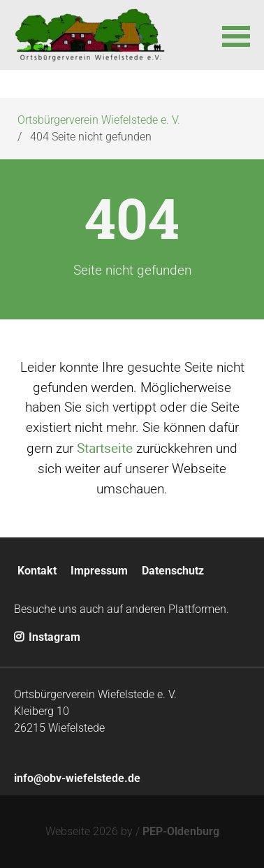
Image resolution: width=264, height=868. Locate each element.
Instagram (47, 637)
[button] (236, 35)
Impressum (99, 571)
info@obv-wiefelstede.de (77, 778)
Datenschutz (173, 571)
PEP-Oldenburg (181, 831)
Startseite (105, 448)
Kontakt (37, 571)
